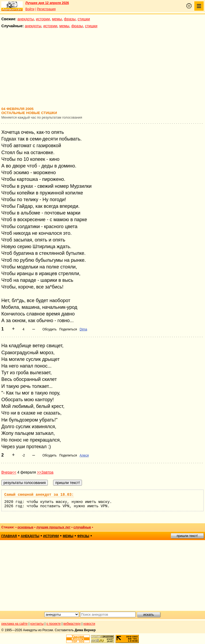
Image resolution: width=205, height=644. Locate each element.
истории (43, 19)
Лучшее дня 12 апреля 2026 (47, 3)
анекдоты (26, 19)
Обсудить (50, 329)
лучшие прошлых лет (53, 527)
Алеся (84, 455)
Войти (30, 9)
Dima (83, 329)
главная (9, 536)
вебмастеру (72, 624)
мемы (57, 19)
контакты (37, 624)
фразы (70, 19)
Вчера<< (9, 472)
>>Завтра (45, 472)
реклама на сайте (15, 624)
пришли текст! (187, 536)
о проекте (54, 624)
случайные (82, 527)
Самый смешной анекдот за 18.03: (39, 495)
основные (25, 527)
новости (89, 624)
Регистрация (46, 9)
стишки (84, 19)
